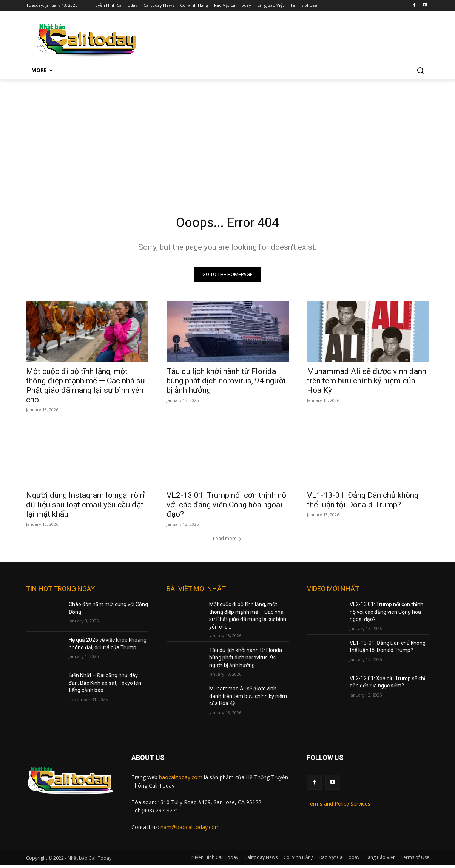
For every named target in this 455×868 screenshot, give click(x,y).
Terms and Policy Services (339, 807)
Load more (227, 541)
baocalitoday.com (181, 780)
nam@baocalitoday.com (190, 830)
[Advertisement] (228, 136)
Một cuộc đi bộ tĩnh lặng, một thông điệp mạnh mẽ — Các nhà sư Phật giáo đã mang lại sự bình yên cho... (86, 388)
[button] (420, 70)
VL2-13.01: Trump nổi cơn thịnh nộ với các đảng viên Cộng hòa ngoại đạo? (226, 508)
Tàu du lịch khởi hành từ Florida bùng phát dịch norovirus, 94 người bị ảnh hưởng (226, 384)
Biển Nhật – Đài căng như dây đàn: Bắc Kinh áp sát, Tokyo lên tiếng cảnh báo (105, 686)
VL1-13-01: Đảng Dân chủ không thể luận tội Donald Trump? (363, 503)
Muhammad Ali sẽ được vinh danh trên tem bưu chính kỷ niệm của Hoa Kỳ (367, 384)
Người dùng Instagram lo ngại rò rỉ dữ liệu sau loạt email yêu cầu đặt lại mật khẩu (85, 508)
